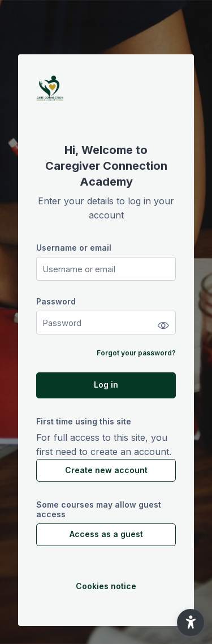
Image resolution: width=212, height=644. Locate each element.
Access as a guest (106, 534)
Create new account (106, 470)
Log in (106, 385)
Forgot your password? (136, 353)
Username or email (74, 248)
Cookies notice (106, 586)
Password (56, 301)
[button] (191, 622)
